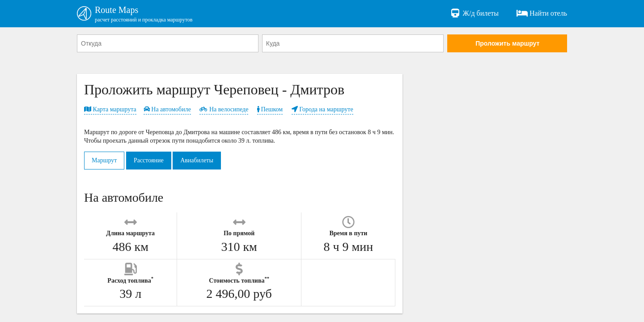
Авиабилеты (197, 160)
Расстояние (149, 160)
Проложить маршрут (507, 43)
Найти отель (542, 13)
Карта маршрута (110, 109)
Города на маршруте (322, 109)
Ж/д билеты (474, 13)
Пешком (270, 109)
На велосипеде (224, 109)
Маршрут (104, 160)
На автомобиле (167, 109)
